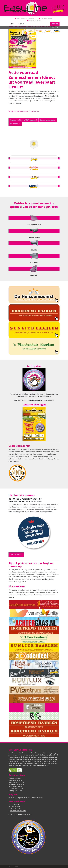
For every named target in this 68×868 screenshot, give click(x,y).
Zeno (16, 866)
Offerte (55, 24)
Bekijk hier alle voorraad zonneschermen (24, 111)
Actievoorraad (15, 124)
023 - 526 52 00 (15, 809)
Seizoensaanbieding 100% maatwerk (23, 120)
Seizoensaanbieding (48, 120)
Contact (21, 24)
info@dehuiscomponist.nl (18, 811)
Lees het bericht (16, 555)
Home (12, 24)
